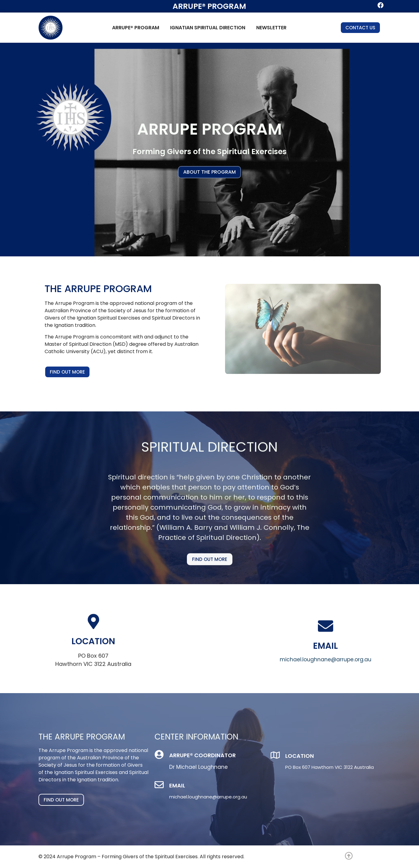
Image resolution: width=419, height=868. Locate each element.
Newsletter (273, 28)
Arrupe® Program (137, 28)
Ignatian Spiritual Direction (209, 28)
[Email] (159, 785)
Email (177, 785)
